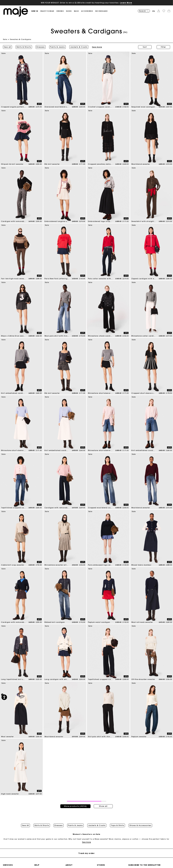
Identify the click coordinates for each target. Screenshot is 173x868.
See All (25, 825)
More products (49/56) (75, 806)
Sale (5, 39)
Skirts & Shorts (24, 47)
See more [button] (97, 47)
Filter (163, 47)
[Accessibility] (4, 697)
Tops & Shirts (117, 825)
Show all (103, 806)
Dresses (41, 47)
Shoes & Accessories (140, 825)
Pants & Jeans (57, 47)
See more (86, 842)
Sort (145, 47)
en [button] (154, 11)
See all (7, 47)
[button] (36, 11)
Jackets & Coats (79, 47)
